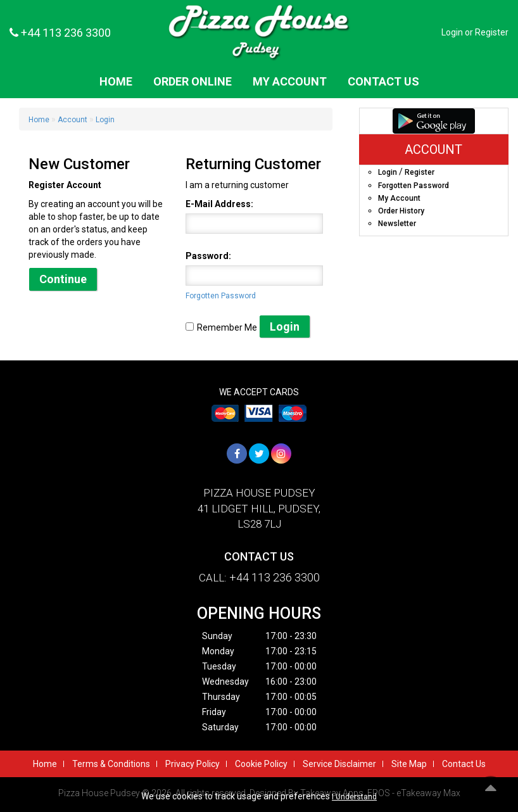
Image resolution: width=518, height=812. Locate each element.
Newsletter (397, 224)
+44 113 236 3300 (60, 33)
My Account (290, 81)
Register (492, 32)
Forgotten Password (221, 296)
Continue (63, 279)
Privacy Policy (193, 764)
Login (452, 32)
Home (116, 81)
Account (73, 120)
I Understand (354, 797)
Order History (401, 211)
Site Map (409, 764)
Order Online (193, 81)
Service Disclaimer (339, 764)
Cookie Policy (261, 764)
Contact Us (383, 81)
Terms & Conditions (111, 764)
